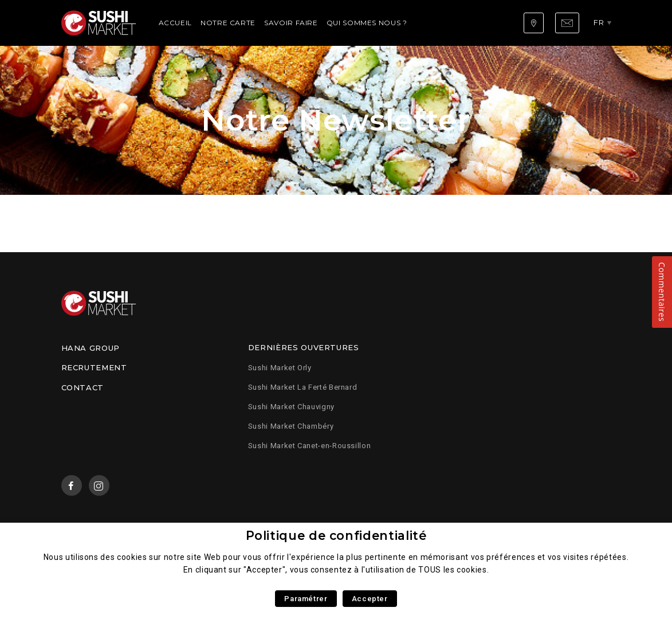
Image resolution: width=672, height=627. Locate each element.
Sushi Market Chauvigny (291, 407)
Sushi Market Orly (280, 368)
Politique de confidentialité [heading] (336, 536)
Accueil (175, 23)
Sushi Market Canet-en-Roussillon (309, 446)
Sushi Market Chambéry (291, 426)
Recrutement (94, 367)
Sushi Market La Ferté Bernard (303, 387)
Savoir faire (291, 23)
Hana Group (91, 348)
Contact (82, 387)
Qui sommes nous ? (367, 23)
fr (599, 22)
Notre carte (228, 23)
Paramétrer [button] (306, 599)
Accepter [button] (370, 599)
